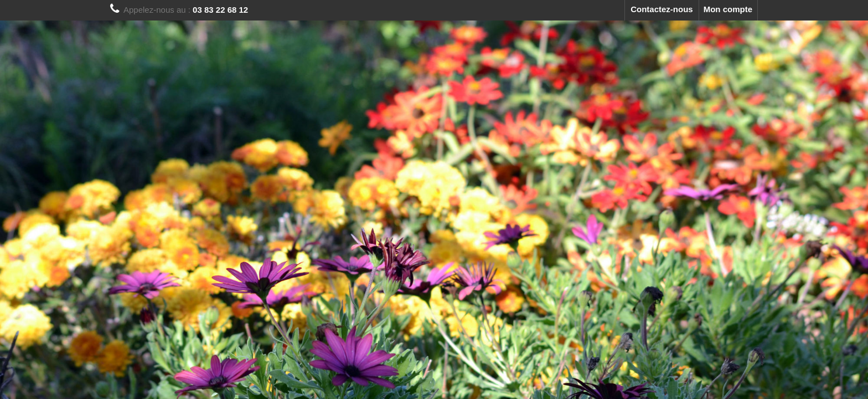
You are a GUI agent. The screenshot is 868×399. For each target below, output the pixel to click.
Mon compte (728, 9)
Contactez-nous (662, 9)
